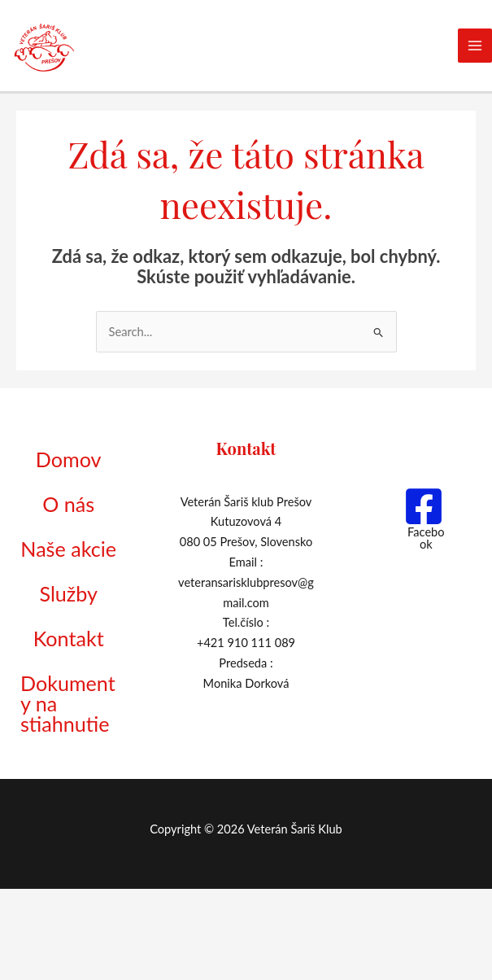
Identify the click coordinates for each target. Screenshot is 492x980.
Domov (68, 467)
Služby (69, 645)
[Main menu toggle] (475, 47)
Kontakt (69, 698)
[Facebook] (424, 522)
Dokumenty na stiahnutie (67, 780)
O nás (68, 519)
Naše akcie (51, 582)
